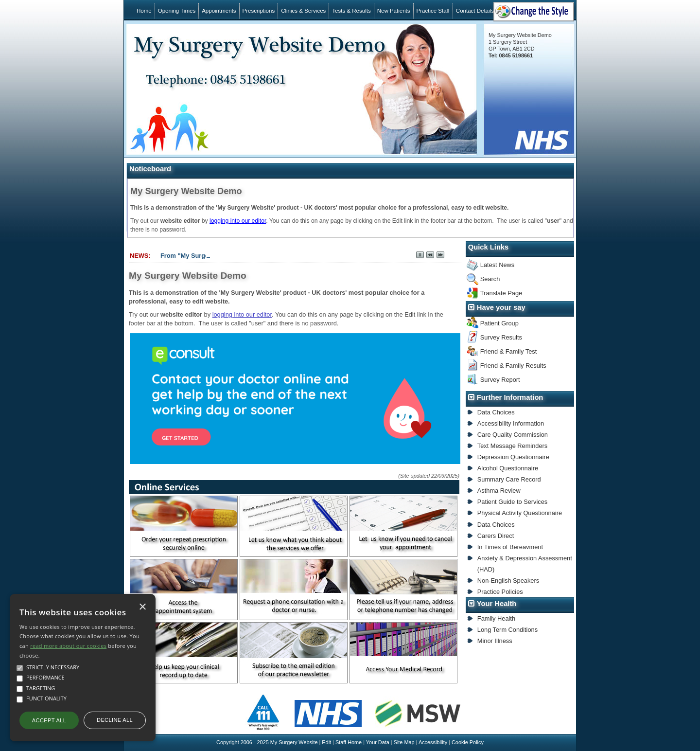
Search (490, 279)
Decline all (115, 720)
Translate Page (501, 293)
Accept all (49, 720)
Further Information (510, 397)
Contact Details (475, 11)
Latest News (497, 265)
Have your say (501, 307)
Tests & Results (351, 11)
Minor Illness (495, 641)
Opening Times (177, 11)
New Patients (394, 11)
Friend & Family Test (508, 351)
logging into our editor (238, 221)
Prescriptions (259, 11)
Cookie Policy (468, 742)
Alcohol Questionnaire (508, 468)
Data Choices (496, 412)
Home (144, 11)
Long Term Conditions (507, 630)
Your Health (497, 604)
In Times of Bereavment (510, 547)
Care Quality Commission (513, 435)
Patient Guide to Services (512, 502)
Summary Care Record (509, 479)
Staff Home (349, 742)
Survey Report (500, 380)
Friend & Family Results (513, 366)
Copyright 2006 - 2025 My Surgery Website (267, 742)
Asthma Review (499, 491)
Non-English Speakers (508, 581)
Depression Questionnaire (513, 457)
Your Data (378, 742)
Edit (326, 742)
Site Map (404, 742)
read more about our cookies (68, 646)
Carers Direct (496, 536)
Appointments (219, 11)
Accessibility (433, 742)
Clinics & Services (303, 11)
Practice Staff (433, 11)
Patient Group (499, 323)
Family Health (496, 618)
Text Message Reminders (512, 446)
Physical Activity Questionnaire (520, 513)
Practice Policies (500, 592)
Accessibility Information (511, 423)
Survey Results (501, 337)
